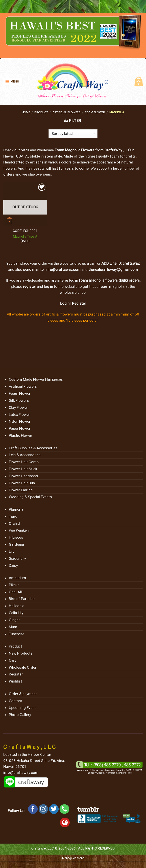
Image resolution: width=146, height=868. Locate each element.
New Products (21, 653)
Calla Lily (16, 613)
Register (79, 303)
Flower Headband (23, 476)
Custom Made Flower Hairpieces (36, 379)
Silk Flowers (19, 400)
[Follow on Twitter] (54, 809)
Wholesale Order (23, 667)
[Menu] (13, 82)
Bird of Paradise (22, 599)
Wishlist (15, 681)
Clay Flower (18, 407)
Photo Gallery (20, 715)
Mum (13, 627)
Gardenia (16, 544)
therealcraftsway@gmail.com (113, 270)
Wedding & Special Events (30, 497)
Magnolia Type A (25, 237)
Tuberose (17, 634)
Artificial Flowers (66, 112)
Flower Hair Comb (24, 462)
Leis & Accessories (25, 455)
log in (48, 286)
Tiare (13, 516)
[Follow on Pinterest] (65, 822)
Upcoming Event (22, 708)
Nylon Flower (20, 421)
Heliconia (17, 606)
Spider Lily (17, 558)
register (29, 286)
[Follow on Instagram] (43, 809)
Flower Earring (21, 490)
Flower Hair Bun (22, 483)
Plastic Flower (21, 435)
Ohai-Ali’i (16, 592)
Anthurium (17, 578)
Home (26, 112)
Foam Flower (95, 112)
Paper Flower (20, 428)
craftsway (131, 263)
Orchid (14, 523)
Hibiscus (16, 537)
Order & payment (23, 694)
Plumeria (16, 509)
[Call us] (64, 809)
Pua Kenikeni (19, 530)
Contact (15, 701)
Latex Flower (19, 415)
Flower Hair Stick (23, 469)
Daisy (13, 565)
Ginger (14, 620)
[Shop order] (73, 134)
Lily (12, 551)
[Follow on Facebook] (33, 809)
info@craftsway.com (63, 270)
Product (41, 112)
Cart (12, 660)
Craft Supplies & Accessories (33, 448)
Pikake (14, 585)
